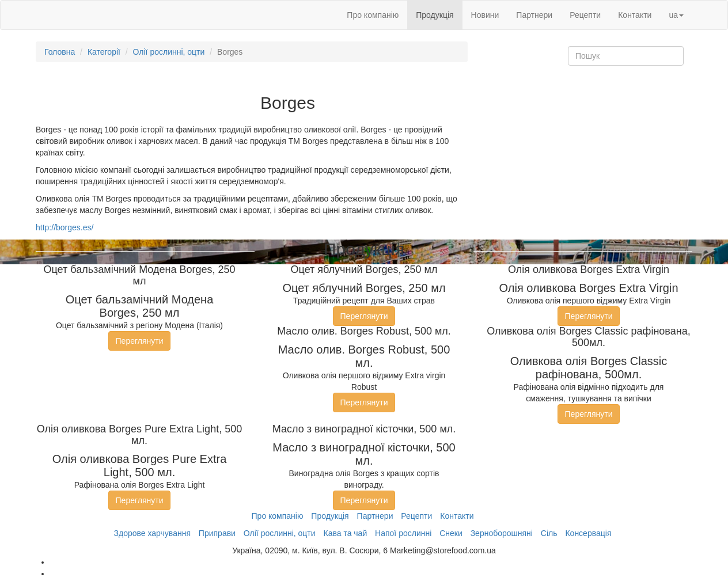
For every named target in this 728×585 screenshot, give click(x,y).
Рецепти (585, 15)
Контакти (635, 15)
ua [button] (676, 15)
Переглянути (140, 341)
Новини (485, 15)
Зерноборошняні (502, 533)
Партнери (534, 15)
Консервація (588, 533)
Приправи (217, 533)
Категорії (104, 52)
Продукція (435, 15)
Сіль (549, 533)
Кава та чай (345, 533)
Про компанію (373, 15)
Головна (60, 52)
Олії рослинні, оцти (169, 52)
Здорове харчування (152, 533)
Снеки (451, 533)
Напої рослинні (403, 533)
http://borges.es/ (65, 227)
